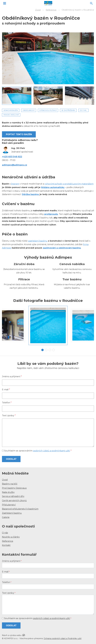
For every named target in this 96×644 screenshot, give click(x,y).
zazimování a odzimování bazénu (62, 248)
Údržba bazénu (30, 194)
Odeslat (11, 459)
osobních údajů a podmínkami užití (51, 451)
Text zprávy (9, 416)
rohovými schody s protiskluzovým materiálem (69, 184)
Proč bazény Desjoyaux (14, 488)
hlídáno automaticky (53, 187)
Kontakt (6, 545)
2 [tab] (46, 350)
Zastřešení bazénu (12, 513)
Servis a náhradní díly (13, 496)
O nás (5, 533)
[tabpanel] (48, 325)
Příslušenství (9, 505)
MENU (5, 3)
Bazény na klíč (10, 484)
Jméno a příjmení (12, 377)
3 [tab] (50, 350)
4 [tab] (54, 350)
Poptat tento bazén (19, 134)
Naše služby (8, 492)
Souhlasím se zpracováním (37, 451)
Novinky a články (11, 537)
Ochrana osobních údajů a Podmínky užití (63, 638)
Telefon (7, 403)
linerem (15, 184)
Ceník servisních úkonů (14, 501)
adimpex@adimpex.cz (15, 165)
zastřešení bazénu (38, 241)
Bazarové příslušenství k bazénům (20, 509)
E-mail (6, 390)
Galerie (6, 517)
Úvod (5, 480)
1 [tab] (42, 350)
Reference (8, 541)
